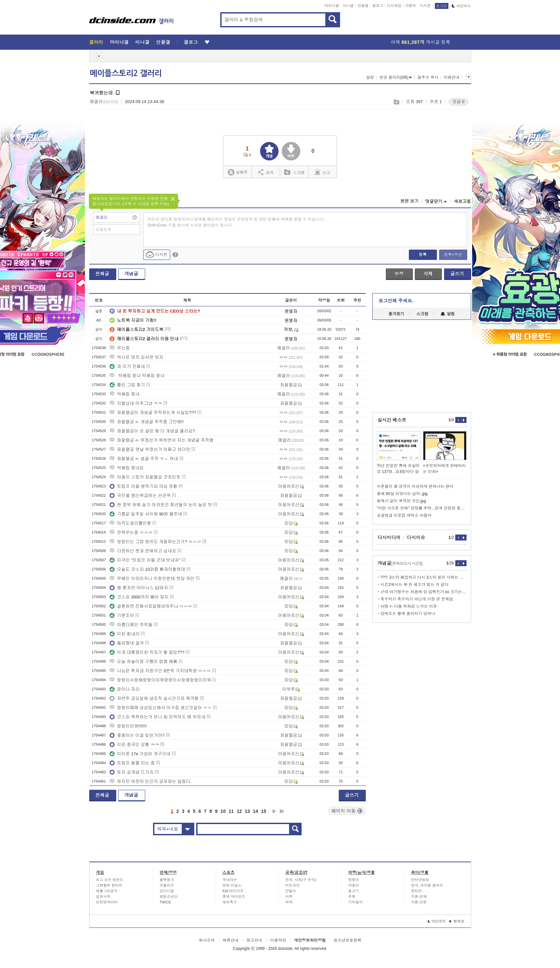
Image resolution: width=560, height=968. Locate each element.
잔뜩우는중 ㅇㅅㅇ (131, 532)
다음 (274, 811)
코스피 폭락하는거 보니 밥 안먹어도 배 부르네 (158, 717)
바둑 (289, 897)
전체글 (102, 274)
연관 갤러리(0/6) (396, 77)
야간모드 (461, 6)
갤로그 (378, 6)
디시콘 (426, 6)
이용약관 (278, 940)
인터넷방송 (420, 880)
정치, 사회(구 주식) (301, 880)
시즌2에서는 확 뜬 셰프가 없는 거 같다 (415, 585)
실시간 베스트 (392, 420)
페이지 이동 (347, 811)
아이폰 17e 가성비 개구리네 (140, 754)
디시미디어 (389, 538)
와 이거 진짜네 (127, 366)
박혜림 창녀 (125, 394)
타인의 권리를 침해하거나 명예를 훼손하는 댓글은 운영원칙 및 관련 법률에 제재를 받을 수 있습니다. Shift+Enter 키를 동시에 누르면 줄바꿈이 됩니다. (236, 222)
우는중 (120, 348)
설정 (370, 77)
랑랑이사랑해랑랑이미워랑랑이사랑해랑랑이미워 (160, 680)
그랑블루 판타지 (109, 885)
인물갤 (363, 6)
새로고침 (463, 201)
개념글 (131, 274)
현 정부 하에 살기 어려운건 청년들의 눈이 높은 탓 (161, 505)
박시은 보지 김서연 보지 (136, 357)
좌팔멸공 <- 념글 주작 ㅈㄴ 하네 (144, 459)
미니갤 (348, 6)
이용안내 (452, 77)
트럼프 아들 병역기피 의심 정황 (143, 486)
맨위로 (457, 921)
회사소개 (207, 940)
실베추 (238, 172)
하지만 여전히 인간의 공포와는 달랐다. (150, 781)
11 (231, 811)
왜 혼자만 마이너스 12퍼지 (139, 588)
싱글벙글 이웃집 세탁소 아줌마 (404, 515)
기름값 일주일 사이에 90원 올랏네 (146, 514)
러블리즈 (167, 885)
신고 (323, 172)
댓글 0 (458, 102)
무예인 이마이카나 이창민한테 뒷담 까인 (152, 579)
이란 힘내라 (125, 634)
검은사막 (103, 897)
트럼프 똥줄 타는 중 (132, 763)
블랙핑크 (167, 880)
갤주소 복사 (428, 77)
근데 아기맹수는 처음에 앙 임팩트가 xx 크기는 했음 (424, 592)
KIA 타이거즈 (233, 891)
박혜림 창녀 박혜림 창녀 (137, 376)
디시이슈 (416, 538)
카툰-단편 (419, 902)
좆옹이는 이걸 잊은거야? (137, 735)
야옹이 (354, 885)
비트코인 (293, 885)
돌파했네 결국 (127, 643)
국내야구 (230, 880)
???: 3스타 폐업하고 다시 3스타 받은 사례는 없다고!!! (424, 577)
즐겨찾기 (396, 314)
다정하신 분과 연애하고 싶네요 (143, 551)
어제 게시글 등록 (421, 42)
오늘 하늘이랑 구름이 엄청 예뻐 (143, 662)
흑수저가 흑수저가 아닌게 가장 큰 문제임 (417, 599)
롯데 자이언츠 (234, 897)
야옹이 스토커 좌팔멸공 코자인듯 (145, 477)
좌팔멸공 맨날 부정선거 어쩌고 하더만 (150, 449)
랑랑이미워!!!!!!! (128, 726)
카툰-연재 (419, 897)
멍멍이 (354, 880)
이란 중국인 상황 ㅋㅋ (134, 745)
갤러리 (96, 42)
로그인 (442, 6)
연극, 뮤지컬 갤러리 (427, 885)
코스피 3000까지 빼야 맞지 (139, 597)
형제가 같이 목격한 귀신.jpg (401, 501)
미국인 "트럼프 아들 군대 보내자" (145, 560)
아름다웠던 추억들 (131, 625)
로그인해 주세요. (396, 301)
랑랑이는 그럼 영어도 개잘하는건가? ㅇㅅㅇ (155, 542)
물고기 (354, 891)
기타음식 (356, 902)
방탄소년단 (169, 897)
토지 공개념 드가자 (132, 772)
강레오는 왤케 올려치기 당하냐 (408, 614)
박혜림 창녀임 (127, 468)
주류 (352, 897)
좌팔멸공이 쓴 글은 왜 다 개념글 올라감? (152, 431)
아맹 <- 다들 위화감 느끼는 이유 (409, 606)
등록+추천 (453, 255)
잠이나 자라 (125, 689)
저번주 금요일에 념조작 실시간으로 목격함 (154, 698)
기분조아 (122, 615)
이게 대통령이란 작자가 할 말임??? (147, 652)
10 (223, 811)
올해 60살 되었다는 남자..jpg (402, 494)
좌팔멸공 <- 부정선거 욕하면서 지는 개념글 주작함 (162, 440)
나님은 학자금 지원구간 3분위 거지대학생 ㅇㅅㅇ (160, 671)
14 (255, 811)
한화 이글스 (232, 885)
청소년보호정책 (347, 940)
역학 (289, 902)
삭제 (428, 274)
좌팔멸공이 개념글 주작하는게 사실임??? (153, 413)
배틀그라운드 (107, 891)
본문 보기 (410, 201)
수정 (399, 274)
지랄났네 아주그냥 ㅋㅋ (136, 403)
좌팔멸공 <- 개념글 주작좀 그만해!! (147, 422)
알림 (448, 314)
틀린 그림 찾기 (127, 385)
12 (239, 811)
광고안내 (254, 940)
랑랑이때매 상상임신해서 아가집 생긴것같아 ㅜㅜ (160, 708)
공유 (266, 172)
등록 (423, 255)
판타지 (417, 891)
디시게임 (394, 6)
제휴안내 (230, 940)
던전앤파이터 (107, 902)
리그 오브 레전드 (110, 880)
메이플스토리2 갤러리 (126, 73)
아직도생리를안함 (130, 523)
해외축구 (230, 902)
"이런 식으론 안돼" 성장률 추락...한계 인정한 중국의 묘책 (422, 508)
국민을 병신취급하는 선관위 (140, 496)
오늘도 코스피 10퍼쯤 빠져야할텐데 (147, 569)
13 (248, 811)
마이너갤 (332, 6)
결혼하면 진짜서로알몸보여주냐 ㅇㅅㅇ (151, 606)
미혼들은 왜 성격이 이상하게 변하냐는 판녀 (415, 486)
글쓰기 (457, 274)
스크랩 (396, 102)
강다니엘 (167, 891)
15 (264, 811)
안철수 (291, 891)
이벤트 (411, 6)
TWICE (165, 902)
